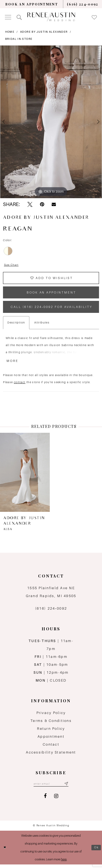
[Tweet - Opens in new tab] (30, 205)
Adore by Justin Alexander (44, 32)
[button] (8, 17)
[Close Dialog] (5, 851)
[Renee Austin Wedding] (51, 17)
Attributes (42, 325)
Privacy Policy (51, 716)
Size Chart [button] (12, 265)
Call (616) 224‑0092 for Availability (52, 309)
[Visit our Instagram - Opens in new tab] (56, 800)
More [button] (13, 364)
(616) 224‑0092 (51, 612)
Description (16, 325)
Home (10, 32)
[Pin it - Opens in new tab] (42, 205)
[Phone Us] (83, 4)
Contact (51, 748)
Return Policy (51, 732)
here (64, 863)
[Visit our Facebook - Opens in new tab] (45, 800)
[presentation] (25, 476)
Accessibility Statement (51, 756)
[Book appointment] (32, 4)
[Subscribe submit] (67, 787)
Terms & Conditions (51, 724)
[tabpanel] (51, 122)
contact (20, 385)
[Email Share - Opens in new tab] (54, 204)
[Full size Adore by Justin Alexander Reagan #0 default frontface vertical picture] (51, 122)
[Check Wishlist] (94, 17)
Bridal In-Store (19, 39)
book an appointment (51, 294)
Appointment (51, 740)
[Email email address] (51, 787)
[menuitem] (32, 4)
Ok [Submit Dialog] (96, 851)
